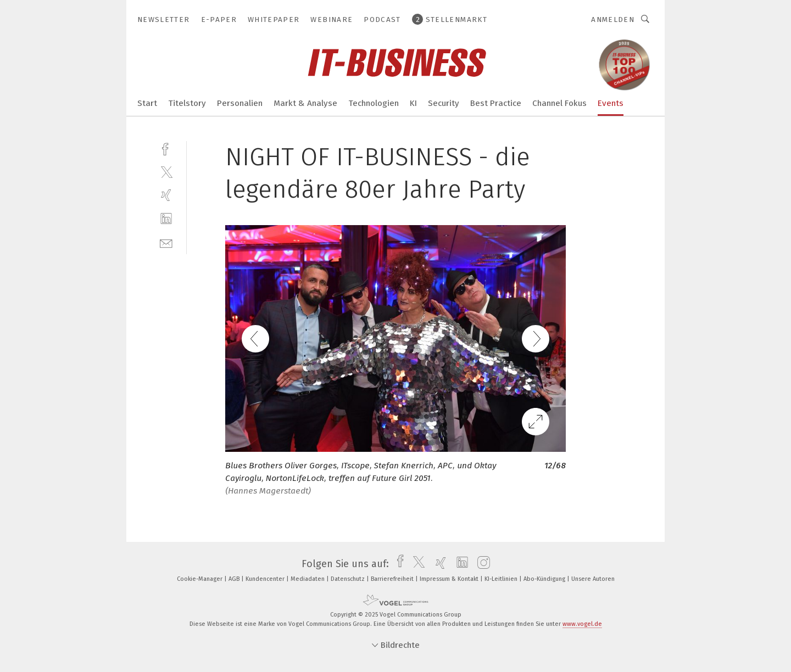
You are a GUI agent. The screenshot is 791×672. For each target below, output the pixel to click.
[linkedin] (166, 219)
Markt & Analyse (305, 103)
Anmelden (613, 19)
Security (444, 103)
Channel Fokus (559, 103)
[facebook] (166, 148)
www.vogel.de (582, 624)
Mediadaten (308, 579)
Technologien (374, 103)
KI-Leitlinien (502, 579)
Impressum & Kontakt (450, 579)
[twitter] (166, 172)
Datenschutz (349, 579)
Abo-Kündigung (545, 579)
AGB (235, 579)
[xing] (166, 195)
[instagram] (481, 564)
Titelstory (187, 103)
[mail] (166, 242)
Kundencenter (266, 579)
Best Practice (496, 103)
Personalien (240, 103)
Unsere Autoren (593, 579)
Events (611, 103)
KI (413, 103)
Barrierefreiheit (393, 579)
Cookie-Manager (200, 579)
